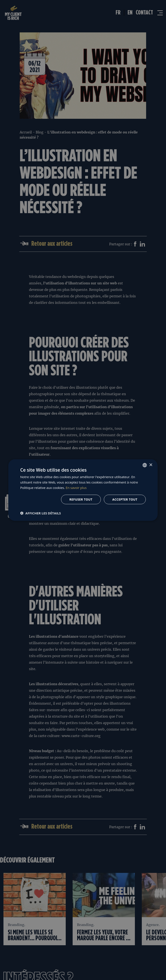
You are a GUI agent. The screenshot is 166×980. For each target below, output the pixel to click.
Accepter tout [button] (125, 499)
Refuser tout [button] (81, 499)
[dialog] (83, 490)
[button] (40, 513)
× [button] (151, 465)
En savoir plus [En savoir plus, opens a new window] (76, 488)
